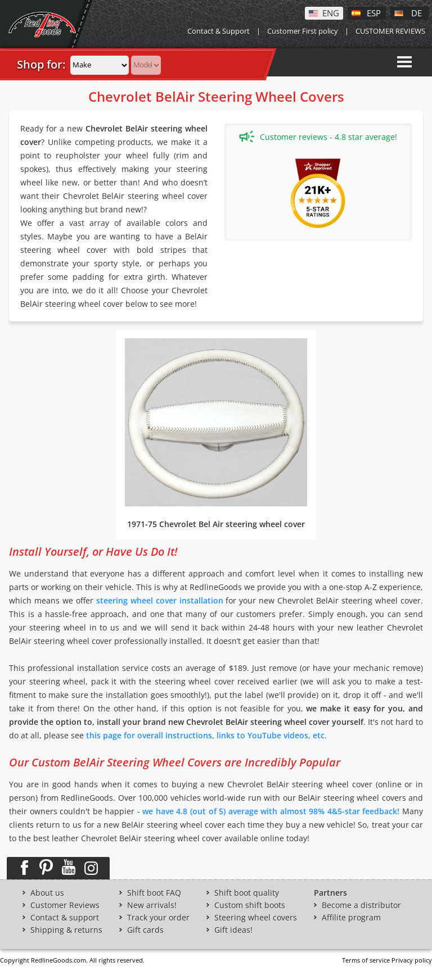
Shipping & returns (66, 930)
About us (47, 893)
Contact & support (65, 918)
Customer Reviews (65, 905)
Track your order (158, 918)
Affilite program (351, 918)
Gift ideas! (233, 930)
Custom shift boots (250, 905)
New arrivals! (152, 905)
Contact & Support (219, 31)
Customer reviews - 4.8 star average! (318, 137)
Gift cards (145, 930)
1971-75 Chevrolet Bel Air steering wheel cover (216, 524)
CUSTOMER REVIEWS (390, 31)
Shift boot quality (247, 893)
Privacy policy (412, 960)
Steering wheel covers (256, 918)
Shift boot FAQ (154, 893)
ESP (374, 12)
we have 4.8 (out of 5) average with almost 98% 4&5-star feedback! (271, 811)
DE (417, 12)
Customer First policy (303, 31)
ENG (331, 12)
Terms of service (366, 960)
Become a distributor (361, 905)
